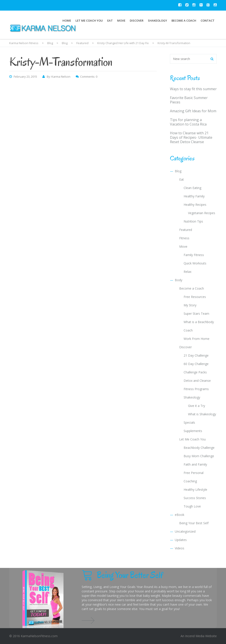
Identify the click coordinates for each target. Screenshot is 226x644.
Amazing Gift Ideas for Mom (193, 111)
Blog (178, 171)
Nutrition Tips (193, 221)
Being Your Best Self (194, 523)
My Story (190, 305)
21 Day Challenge (196, 355)
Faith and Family (195, 464)
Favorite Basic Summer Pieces (189, 100)
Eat (110, 21)
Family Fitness (194, 255)
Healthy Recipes (195, 205)
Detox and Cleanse (197, 381)
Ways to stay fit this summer (193, 89)
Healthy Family (194, 196)
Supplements (193, 431)
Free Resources (195, 297)
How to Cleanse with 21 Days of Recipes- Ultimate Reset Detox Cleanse (191, 137)
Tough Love (192, 506)
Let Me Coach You (89, 21)
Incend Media (195, 636)
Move (121, 21)
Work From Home (197, 339)
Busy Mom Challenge (199, 456)
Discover (137, 21)
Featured (186, 230)
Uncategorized (185, 531)
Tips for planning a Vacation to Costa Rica (188, 122)
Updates (181, 540)
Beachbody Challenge (199, 448)
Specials (189, 422)
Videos (180, 548)
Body (179, 280)
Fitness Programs (196, 389)
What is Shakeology (202, 414)
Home (67, 21)
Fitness (184, 238)
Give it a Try (197, 406)
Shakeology (157, 21)
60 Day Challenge (196, 364)
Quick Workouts (195, 263)
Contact (208, 21)
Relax (187, 272)
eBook (180, 515)
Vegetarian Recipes (202, 213)
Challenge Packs (195, 372)
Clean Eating (192, 188)
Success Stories (195, 498)
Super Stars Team (196, 314)
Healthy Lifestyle (195, 490)
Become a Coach (184, 21)
